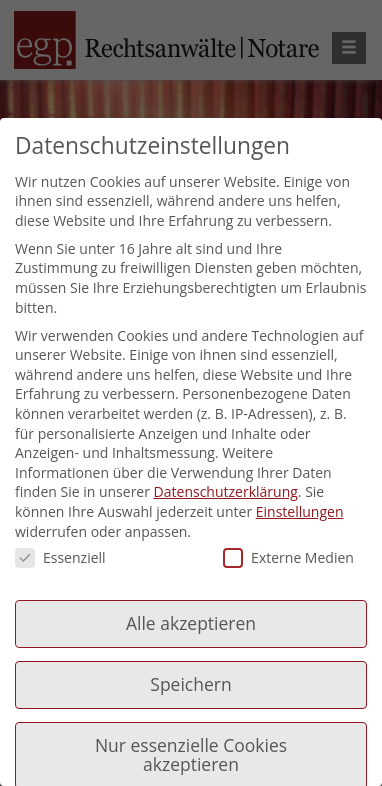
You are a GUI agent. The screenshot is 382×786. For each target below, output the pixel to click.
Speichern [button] (190, 684)
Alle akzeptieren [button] (191, 623)
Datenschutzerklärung (226, 491)
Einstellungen (300, 511)
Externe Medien (288, 557)
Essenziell (60, 557)
